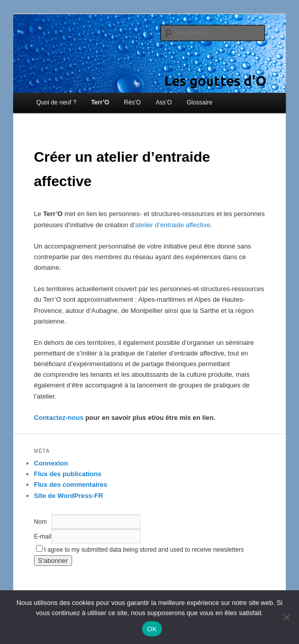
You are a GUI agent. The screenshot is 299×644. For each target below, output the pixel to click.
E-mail (43, 536)
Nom (40, 522)
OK (152, 629)
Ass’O (164, 102)
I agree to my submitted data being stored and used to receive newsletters (140, 550)
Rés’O (132, 102)
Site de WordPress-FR (69, 496)
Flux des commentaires (71, 485)
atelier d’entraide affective (173, 225)
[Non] (286, 617)
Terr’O (100, 102)
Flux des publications (68, 474)
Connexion (51, 463)
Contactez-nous (59, 418)
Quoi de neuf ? (57, 102)
